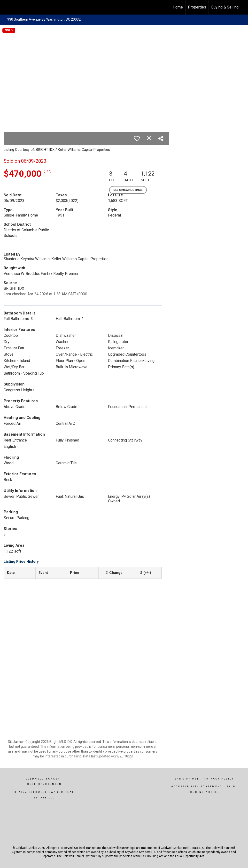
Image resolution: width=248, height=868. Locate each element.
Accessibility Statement (197, 787)
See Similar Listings (128, 190)
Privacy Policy (219, 779)
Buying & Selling (225, 7)
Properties (197, 7)
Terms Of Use (186, 779)
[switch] (137, 138)
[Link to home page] (6, 7)
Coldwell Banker (43, 779)
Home (178, 7)
